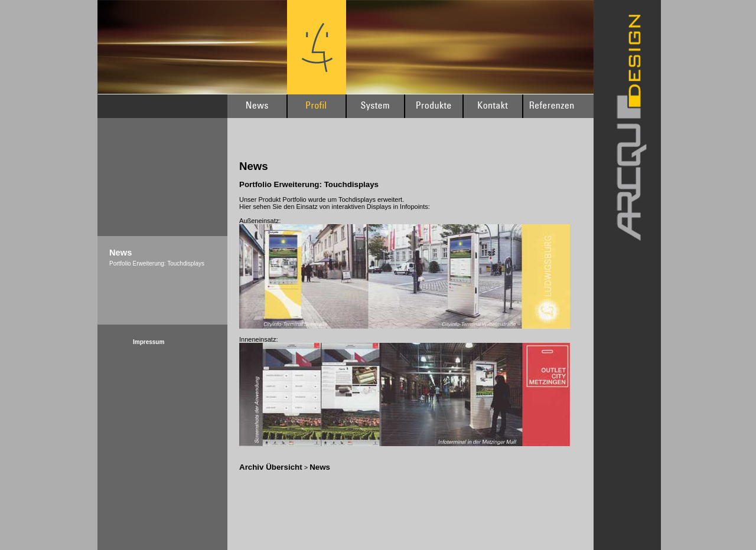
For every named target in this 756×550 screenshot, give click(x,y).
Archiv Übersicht (271, 467)
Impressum (149, 342)
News (320, 467)
